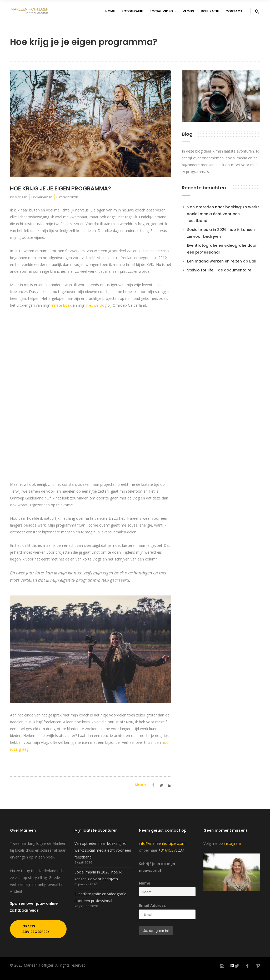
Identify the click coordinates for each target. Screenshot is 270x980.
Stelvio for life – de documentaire (219, 270)
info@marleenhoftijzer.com (162, 843)
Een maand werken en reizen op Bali (222, 261)
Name (145, 883)
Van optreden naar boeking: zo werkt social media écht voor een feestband (223, 214)
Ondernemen (42, 197)
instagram (232, 843)
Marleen (21, 197)
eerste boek (61, 305)
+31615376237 (171, 850)
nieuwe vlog (96, 305)
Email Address (152, 905)
